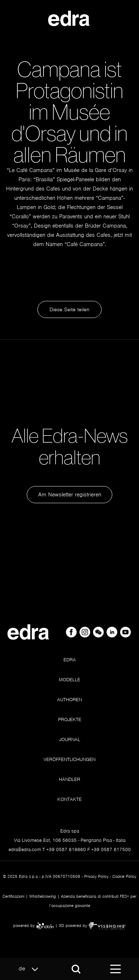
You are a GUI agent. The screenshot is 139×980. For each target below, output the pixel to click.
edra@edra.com (25, 849)
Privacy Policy (96, 876)
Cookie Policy (124, 876)
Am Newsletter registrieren (70, 495)
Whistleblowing (43, 896)
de (30, 969)
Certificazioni (13, 896)
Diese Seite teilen (69, 309)
